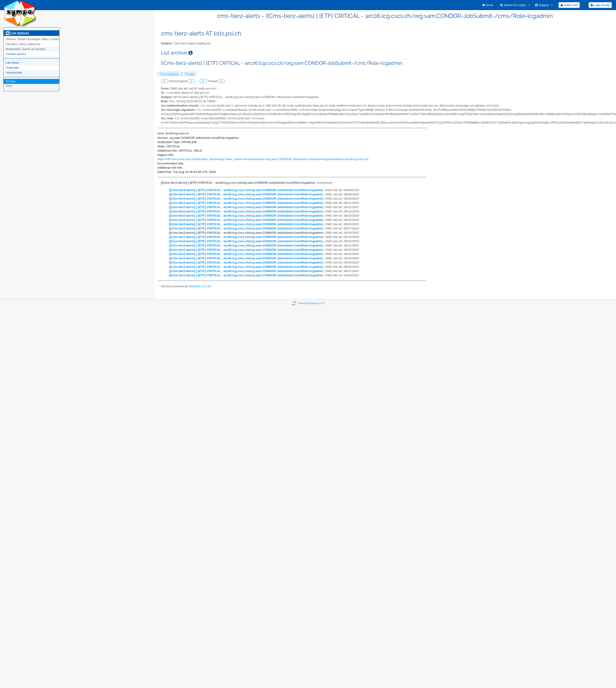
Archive (11, 81)
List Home (12, 63)
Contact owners (16, 54)
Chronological (169, 74)
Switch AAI (569, 5)
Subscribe (12, 68)
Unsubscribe (14, 73)
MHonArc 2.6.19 (200, 286)
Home (488, 5)
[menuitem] (488, 5)
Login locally (600, 5)
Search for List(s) (513, 5)
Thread (189, 74)
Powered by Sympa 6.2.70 (311, 303)
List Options (17, 33)
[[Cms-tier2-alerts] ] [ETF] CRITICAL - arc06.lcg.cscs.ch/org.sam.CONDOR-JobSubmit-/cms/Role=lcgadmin (246, 190)
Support (542, 5)
